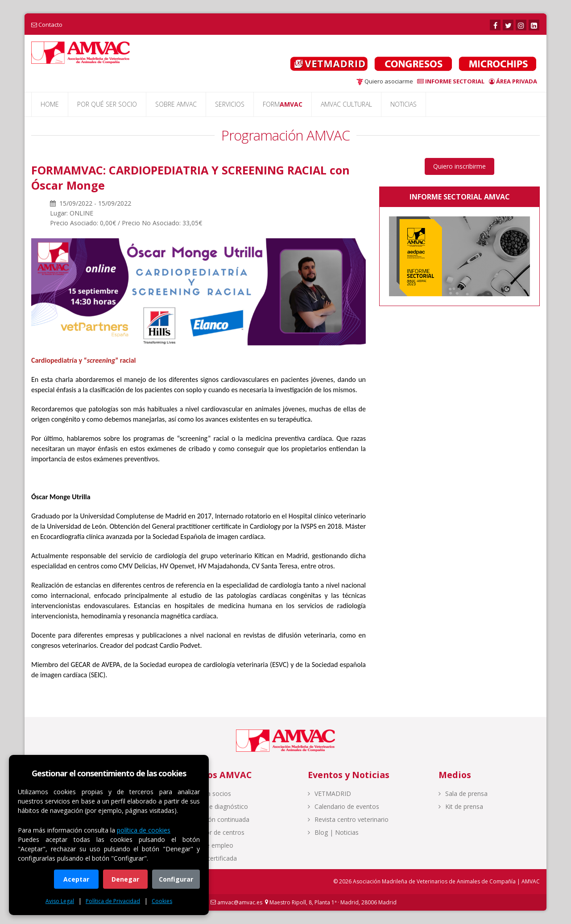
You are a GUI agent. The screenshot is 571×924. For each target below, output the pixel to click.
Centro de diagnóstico (213, 806)
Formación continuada (213, 819)
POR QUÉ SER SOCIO (107, 104)
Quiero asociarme (385, 81)
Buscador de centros (211, 832)
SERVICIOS (230, 104)
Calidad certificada (207, 858)
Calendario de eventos (343, 806)
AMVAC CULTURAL (346, 104)
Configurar (176, 879)
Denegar (125, 879)
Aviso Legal (60, 901)
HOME (50, 104)
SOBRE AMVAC (176, 104)
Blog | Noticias (333, 832)
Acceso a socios (204, 793)
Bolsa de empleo (205, 845)
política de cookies (144, 830)
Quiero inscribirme (459, 166)
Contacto (50, 25)
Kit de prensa (461, 806)
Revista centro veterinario (348, 819)
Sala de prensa (463, 793)
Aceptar (76, 879)
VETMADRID (329, 793)
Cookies (162, 901)
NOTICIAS (403, 104)
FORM (283, 104)
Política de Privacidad (113, 901)
